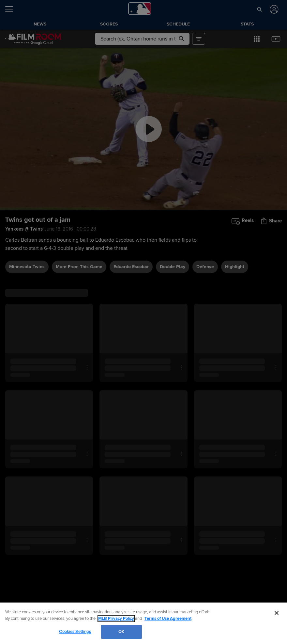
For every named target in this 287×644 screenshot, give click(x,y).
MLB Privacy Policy (116, 619)
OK (121, 632)
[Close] (277, 613)
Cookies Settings (75, 632)
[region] (143, 623)
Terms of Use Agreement (168, 619)
